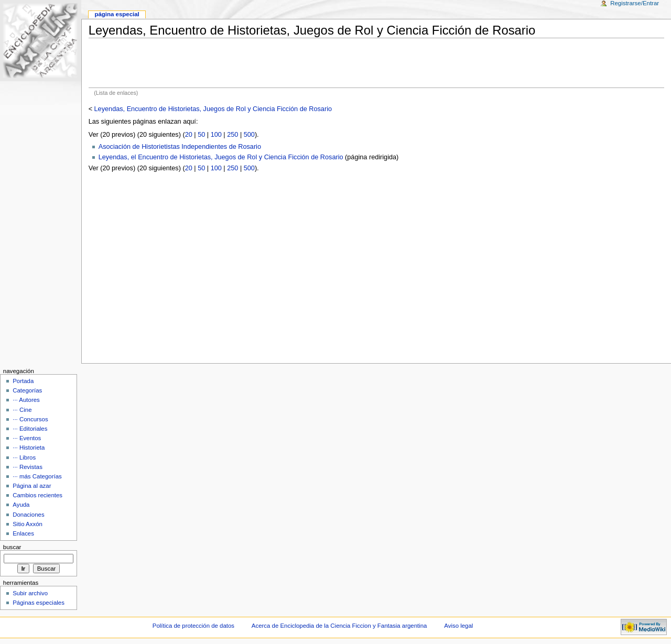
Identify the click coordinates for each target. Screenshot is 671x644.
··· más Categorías (37, 476)
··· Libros (24, 457)
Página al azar (32, 486)
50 (201, 135)
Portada (23, 381)
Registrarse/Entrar (635, 3)
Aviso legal (458, 626)
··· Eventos (27, 438)
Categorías (27, 390)
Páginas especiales (39, 603)
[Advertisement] (376, 63)
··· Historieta (29, 447)
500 (249, 135)
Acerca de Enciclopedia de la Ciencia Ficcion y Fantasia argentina (339, 626)
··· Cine (22, 410)
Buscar (12, 547)
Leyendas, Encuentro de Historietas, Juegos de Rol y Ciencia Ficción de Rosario (213, 109)
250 (232, 135)
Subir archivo (30, 593)
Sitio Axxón (28, 524)
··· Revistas (28, 467)
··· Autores (26, 400)
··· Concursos (30, 419)
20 (189, 135)
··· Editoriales (30, 429)
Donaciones (29, 515)
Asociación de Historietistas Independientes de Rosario (180, 147)
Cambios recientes (37, 495)
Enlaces (23, 533)
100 (216, 135)
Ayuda (21, 505)
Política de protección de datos (193, 626)
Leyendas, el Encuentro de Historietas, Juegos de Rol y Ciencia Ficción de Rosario (221, 157)
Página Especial (117, 14)
